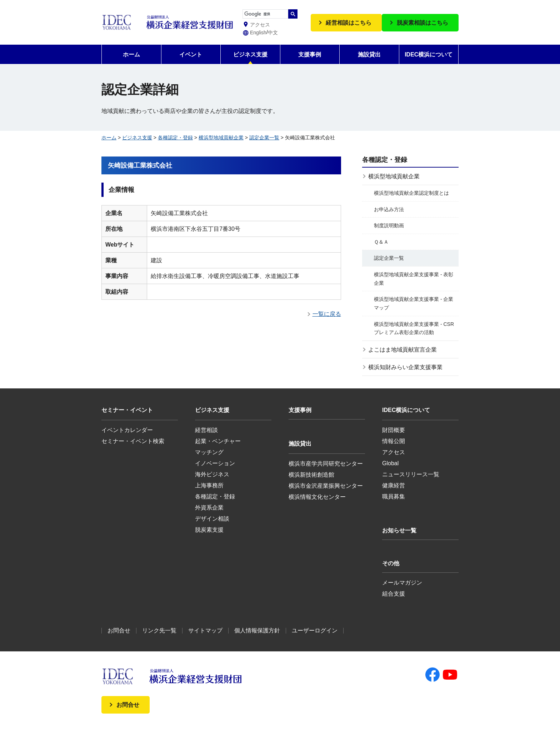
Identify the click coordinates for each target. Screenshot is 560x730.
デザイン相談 (212, 519)
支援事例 (310, 54)
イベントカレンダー (127, 430)
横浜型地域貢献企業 (221, 138)
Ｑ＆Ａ (381, 242)
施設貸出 (369, 54)
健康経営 (394, 485)
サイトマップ (205, 630)
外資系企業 (209, 508)
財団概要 (394, 430)
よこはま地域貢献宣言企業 (402, 350)
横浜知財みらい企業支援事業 (405, 367)
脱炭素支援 (209, 530)
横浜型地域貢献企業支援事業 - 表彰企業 (414, 279)
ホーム (131, 54)
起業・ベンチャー (218, 441)
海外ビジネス (212, 474)
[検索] (265, 14)
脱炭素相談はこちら (422, 23)
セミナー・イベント (127, 410)
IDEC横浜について (429, 54)
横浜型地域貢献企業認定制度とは (411, 193)
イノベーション (215, 463)
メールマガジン (402, 583)
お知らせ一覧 (399, 530)
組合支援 (394, 594)
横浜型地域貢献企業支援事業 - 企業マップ (414, 303)
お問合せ (119, 630)
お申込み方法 (389, 209)
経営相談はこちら (349, 23)
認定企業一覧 (264, 138)
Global (390, 463)
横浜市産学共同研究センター (326, 464)
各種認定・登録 (175, 138)
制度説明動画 (389, 225)
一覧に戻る (327, 314)
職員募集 (394, 496)
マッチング (209, 452)
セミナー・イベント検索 (133, 441)
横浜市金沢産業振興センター (326, 486)
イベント (191, 54)
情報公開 (394, 441)
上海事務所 (209, 485)
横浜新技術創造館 (311, 475)
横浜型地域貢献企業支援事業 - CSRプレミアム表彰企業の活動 (414, 328)
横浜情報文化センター (317, 497)
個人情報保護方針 (257, 630)
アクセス (394, 452)
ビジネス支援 (250, 54)
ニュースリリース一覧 (411, 474)
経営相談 (206, 430)
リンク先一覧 (159, 630)
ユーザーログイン (315, 630)
